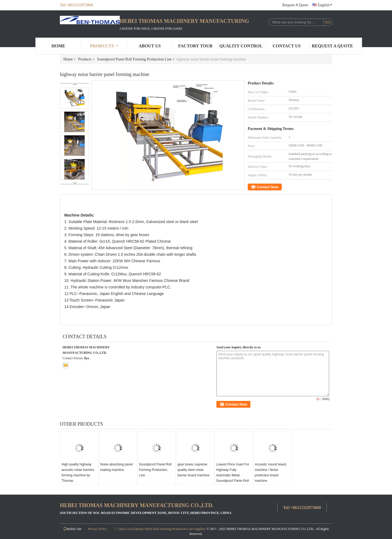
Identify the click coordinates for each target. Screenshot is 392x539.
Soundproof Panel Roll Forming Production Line (134, 59)
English (325, 5)
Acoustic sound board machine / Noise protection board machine (270, 473)
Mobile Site (72, 529)
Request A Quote (295, 5)
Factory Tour (195, 46)
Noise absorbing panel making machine (116, 467)
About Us (150, 46)
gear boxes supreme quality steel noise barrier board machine (193, 470)
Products (104, 46)
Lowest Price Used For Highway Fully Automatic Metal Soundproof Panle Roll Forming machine (233, 475)
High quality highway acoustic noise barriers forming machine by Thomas (78, 473)
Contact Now (267, 187)
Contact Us (287, 46)
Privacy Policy (97, 529)
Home (58, 46)
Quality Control (241, 46)
